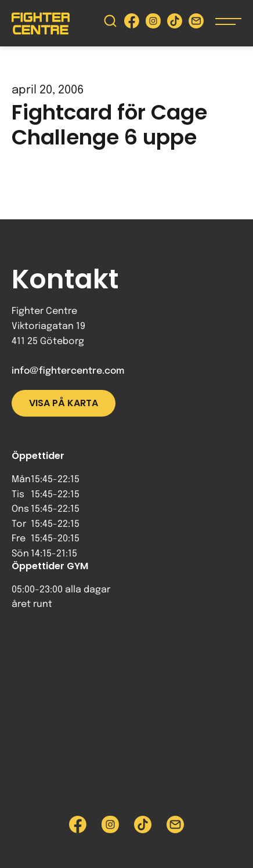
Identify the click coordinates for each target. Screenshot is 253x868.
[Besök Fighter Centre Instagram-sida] (153, 23)
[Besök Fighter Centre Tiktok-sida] (175, 23)
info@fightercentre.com (68, 371)
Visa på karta (64, 403)
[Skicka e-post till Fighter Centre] (196, 23)
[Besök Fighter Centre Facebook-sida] (132, 23)
